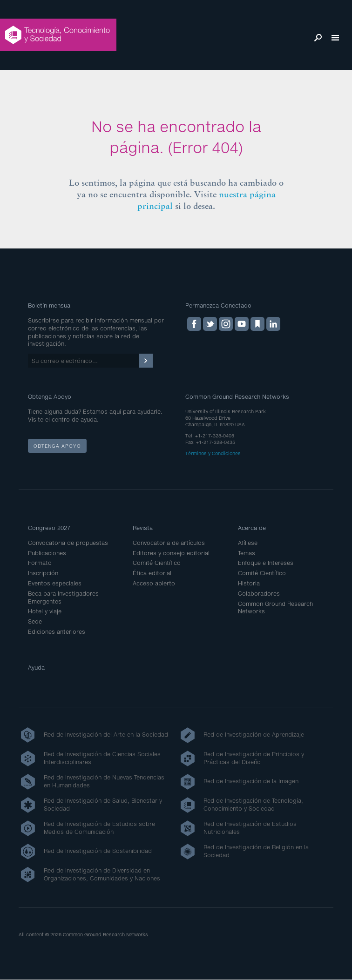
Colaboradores (259, 594)
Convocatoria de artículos (169, 543)
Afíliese (248, 543)
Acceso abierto (154, 583)
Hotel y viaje (45, 611)
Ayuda (36, 668)
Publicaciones (47, 553)
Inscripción (43, 573)
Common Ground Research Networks (105, 934)
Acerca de (252, 528)
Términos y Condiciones (213, 453)
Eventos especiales (55, 583)
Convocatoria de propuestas (68, 543)
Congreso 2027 (49, 528)
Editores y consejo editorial (171, 553)
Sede (35, 621)
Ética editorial (152, 573)
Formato (40, 563)
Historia (249, 583)
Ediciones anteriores (57, 632)
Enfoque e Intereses (266, 563)
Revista (143, 528)
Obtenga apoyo (57, 446)
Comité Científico (157, 563)
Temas (247, 553)
